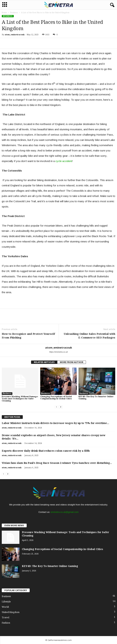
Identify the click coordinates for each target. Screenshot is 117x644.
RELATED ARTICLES (44, 362)
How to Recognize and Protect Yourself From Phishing (28, 336)
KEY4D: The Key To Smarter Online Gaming (96, 398)
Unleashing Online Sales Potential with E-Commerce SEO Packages (89, 336)
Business (14, 13)
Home (4, 13)
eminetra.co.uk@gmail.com (65, 512)
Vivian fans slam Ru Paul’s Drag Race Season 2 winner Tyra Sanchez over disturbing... (57, 463)
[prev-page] (56, 407)
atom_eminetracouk (15, 35)
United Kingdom (11, 612)
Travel (5, 617)
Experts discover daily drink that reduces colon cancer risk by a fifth (46, 451)
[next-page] (61, 407)
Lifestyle (6, 602)
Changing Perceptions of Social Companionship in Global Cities (56, 398)
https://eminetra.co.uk (59, 352)
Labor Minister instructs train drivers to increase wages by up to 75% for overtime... (55, 423)
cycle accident (64, 161)
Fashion (6, 623)
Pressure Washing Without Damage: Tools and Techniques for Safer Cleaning (20, 399)
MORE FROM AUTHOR (72, 362)
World (5, 607)
